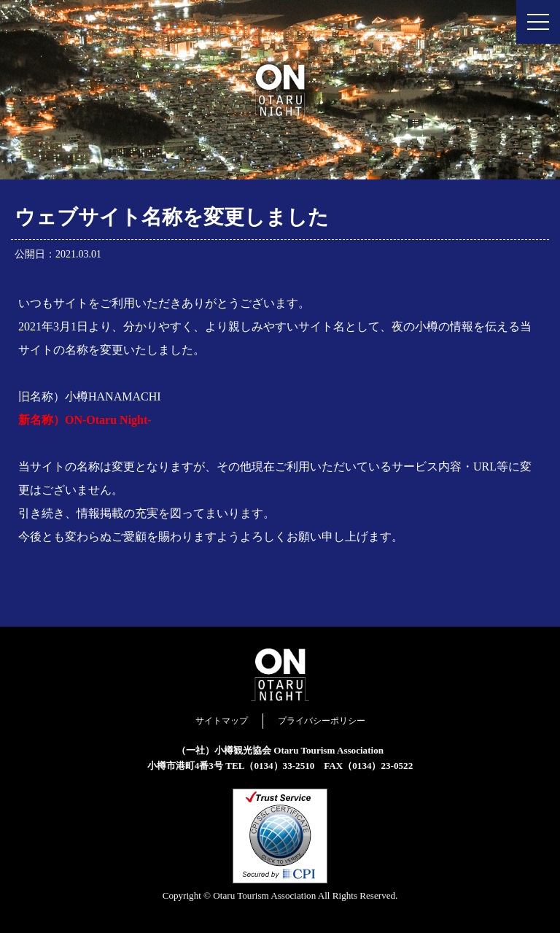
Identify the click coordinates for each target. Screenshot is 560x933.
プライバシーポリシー (322, 721)
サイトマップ (222, 721)
